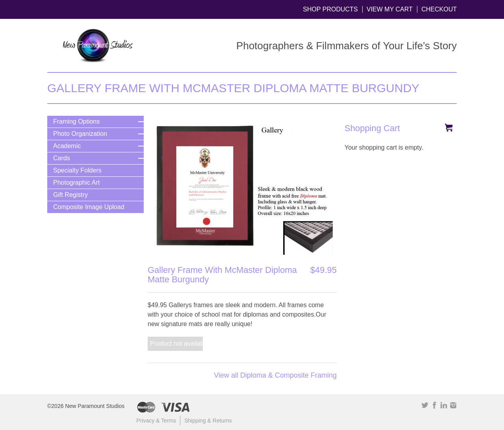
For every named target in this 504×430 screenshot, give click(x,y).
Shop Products (330, 9)
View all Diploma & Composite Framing (275, 375)
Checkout (439, 9)
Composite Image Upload (89, 207)
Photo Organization (80, 134)
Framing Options (76, 121)
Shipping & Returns (208, 421)
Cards (62, 158)
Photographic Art (76, 183)
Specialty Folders (77, 170)
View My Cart (390, 9)
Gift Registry (70, 195)
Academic (67, 146)
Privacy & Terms (156, 421)
